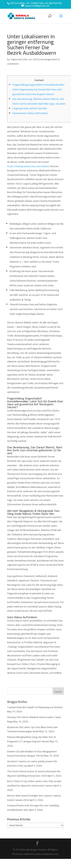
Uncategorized (48, 59)
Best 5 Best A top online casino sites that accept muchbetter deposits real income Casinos (34, 783)
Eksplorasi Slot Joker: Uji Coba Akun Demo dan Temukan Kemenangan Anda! (32, 729)
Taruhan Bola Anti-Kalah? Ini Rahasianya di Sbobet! (35, 707)
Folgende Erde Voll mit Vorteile (30, 108)
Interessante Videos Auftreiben (30, 113)
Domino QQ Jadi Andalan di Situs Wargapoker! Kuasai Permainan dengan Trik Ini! (32, 754)
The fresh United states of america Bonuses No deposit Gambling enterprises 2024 (34, 773)
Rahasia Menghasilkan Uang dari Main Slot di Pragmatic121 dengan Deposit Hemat (31, 739)
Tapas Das (16, 59)
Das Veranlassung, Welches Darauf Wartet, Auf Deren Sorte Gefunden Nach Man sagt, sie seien (39, 101)
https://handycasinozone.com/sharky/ (28, 166)
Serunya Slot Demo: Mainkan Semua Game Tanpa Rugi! (34, 719)
